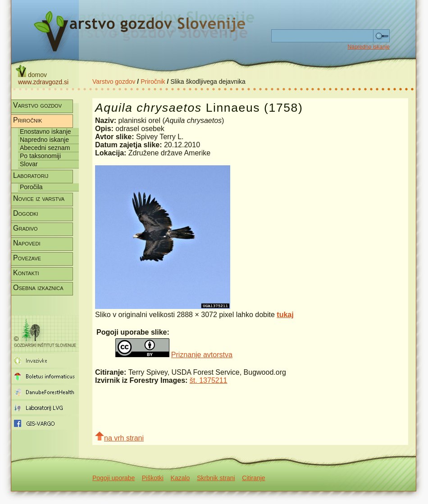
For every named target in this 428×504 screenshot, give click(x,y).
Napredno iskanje (369, 47)
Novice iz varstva (39, 198)
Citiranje (253, 478)
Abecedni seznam (45, 148)
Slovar (29, 164)
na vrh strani (119, 437)
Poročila (31, 187)
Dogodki (26, 213)
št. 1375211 (209, 380)
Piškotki (153, 478)
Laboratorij (31, 175)
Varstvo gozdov (114, 82)
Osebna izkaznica (38, 288)
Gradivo (25, 228)
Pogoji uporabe (114, 478)
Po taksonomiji (40, 156)
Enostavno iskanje (46, 132)
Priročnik (153, 82)
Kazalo (180, 478)
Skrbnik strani (216, 478)
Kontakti (26, 273)
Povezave (27, 258)
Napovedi (27, 243)
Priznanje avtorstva (202, 355)
